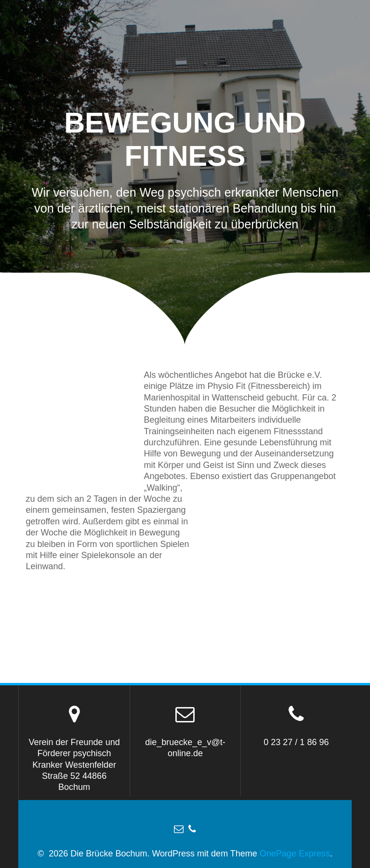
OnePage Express (295, 854)
